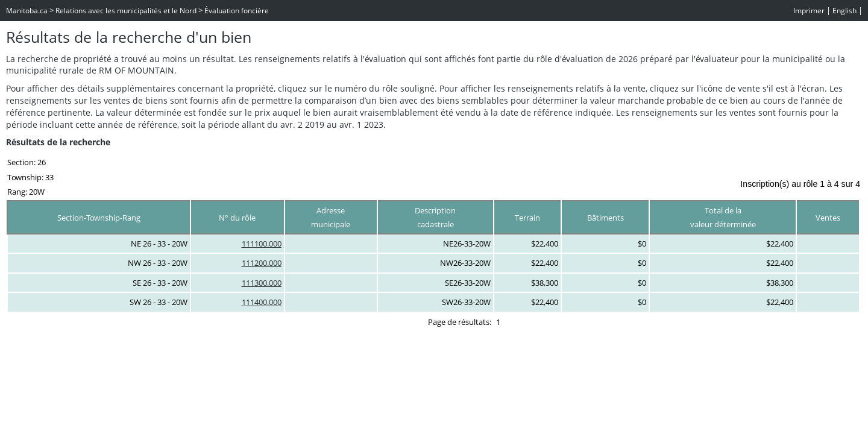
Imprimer (809, 11)
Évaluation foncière (237, 11)
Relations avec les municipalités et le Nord (126, 11)
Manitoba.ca (27, 11)
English (844, 11)
